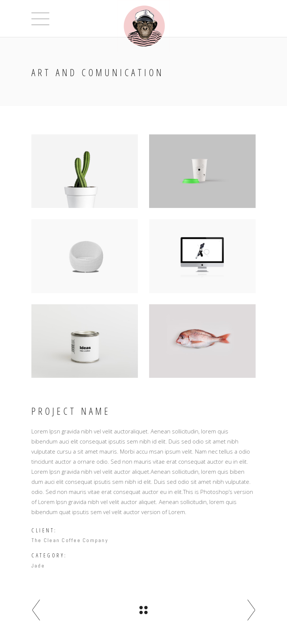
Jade (38, 566)
